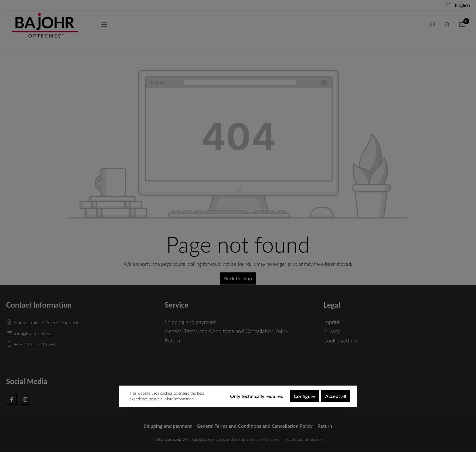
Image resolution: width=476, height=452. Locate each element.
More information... (180, 399)
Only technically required (257, 396)
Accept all (336, 396)
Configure (304, 396)
